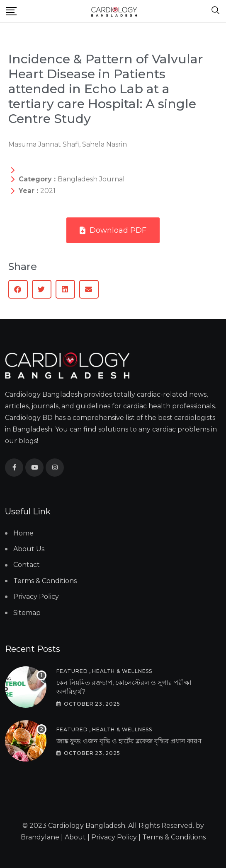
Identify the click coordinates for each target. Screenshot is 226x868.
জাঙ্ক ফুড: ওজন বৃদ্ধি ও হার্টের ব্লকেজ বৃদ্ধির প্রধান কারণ (129, 741)
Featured (72, 671)
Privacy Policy (36, 597)
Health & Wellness (122, 671)
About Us (29, 549)
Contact (27, 565)
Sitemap (27, 613)
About (75, 837)
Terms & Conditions (45, 581)
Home (23, 533)
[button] (18, 289)
